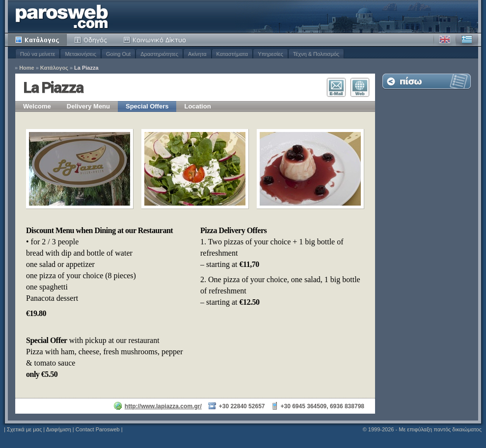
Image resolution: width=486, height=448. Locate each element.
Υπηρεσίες (270, 54)
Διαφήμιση (59, 429)
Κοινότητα (156, 40)
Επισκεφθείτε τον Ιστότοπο (360, 87)
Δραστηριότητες (159, 54)
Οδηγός (91, 40)
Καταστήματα (232, 54)
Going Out (118, 54)
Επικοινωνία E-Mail (336, 87)
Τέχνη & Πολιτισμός (316, 54)
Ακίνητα (197, 54)
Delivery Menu (88, 106)
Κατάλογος (37, 40)
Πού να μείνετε (38, 54)
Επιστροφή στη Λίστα (427, 81)
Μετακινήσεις (81, 54)
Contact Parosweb (98, 429)
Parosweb (62, 16)
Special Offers (147, 106)
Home (27, 68)
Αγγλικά (445, 40)
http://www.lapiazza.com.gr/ (163, 406)
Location (197, 106)
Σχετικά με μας (24, 429)
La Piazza (86, 68)
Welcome (37, 106)
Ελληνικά (467, 40)
